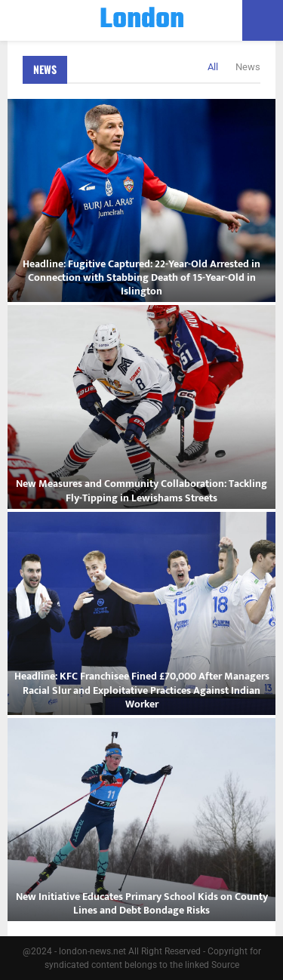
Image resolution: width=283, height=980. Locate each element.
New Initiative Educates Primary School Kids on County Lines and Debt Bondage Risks (142, 903)
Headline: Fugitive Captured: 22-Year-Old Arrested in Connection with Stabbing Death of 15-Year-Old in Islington (141, 277)
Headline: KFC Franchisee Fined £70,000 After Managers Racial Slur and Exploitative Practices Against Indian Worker (142, 690)
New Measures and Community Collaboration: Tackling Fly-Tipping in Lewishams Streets (141, 490)
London (142, 20)
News (45, 69)
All (213, 67)
